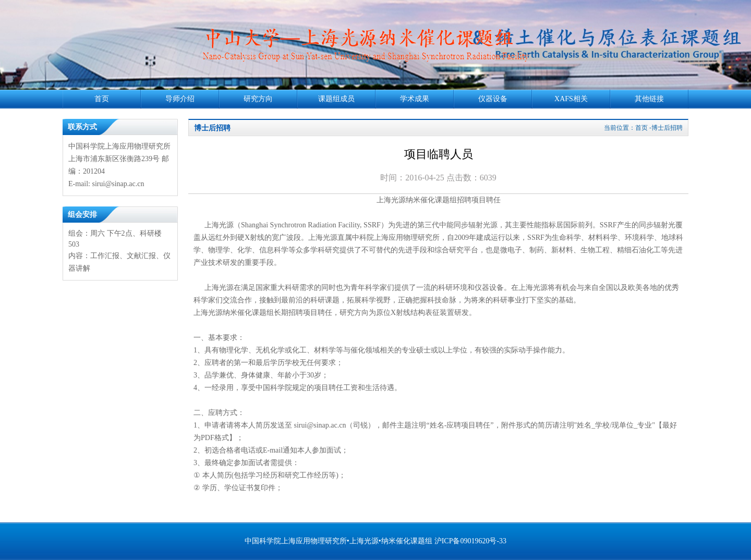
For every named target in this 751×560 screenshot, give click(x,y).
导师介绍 (180, 99)
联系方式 (82, 127)
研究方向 (258, 99)
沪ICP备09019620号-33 (470, 541)
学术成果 (415, 99)
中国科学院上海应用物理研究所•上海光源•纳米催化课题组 (338, 541)
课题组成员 (336, 99)
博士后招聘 (212, 128)
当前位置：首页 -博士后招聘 (643, 128)
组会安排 (82, 215)
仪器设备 (493, 99)
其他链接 (649, 99)
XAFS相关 (571, 99)
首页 (102, 99)
